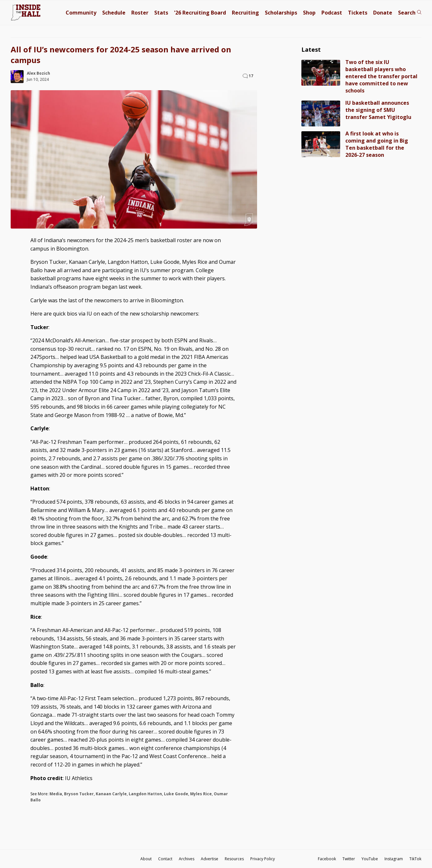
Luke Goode (176, 794)
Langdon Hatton (145, 794)
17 (251, 76)
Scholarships (281, 13)
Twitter (349, 859)
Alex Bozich (38, 73)
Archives (187, 859)
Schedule (114, 13)
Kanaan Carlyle (111, 794)
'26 (200, 13)
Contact (165, 859)
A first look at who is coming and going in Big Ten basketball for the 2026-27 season (377, 144)
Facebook (327, 859)
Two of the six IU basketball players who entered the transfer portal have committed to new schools (381, 76)
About (146, 859)
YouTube (370, 859)
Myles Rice (201, 794)
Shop (309, 13)
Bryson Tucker (79, 794)
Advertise (210, 859)
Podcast (332, 13)
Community (81, 13)
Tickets (358, 13)
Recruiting (245, 13)
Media (56, 794)
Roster (140, 13)
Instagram (394, 859)
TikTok (415, 859)
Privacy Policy (263, 859)
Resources (234, 859)
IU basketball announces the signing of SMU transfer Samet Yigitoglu (378, 110)
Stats (161, 13)
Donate (383, 13)
